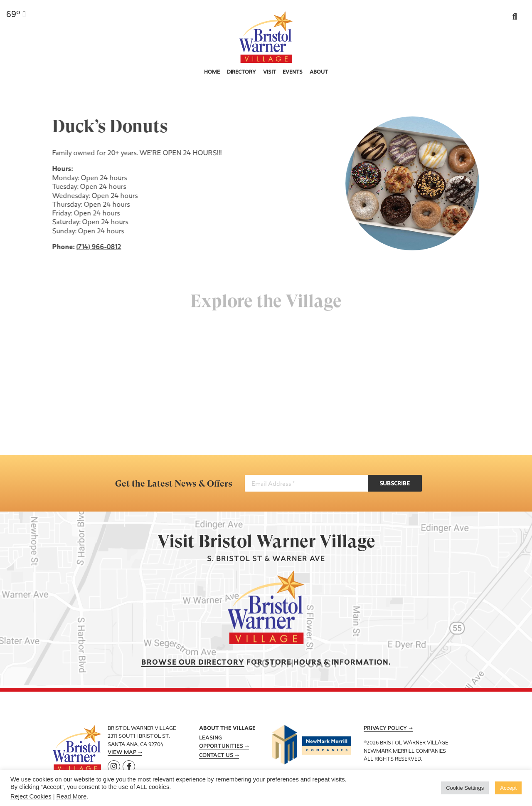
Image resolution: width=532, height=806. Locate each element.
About (319, 72)
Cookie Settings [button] (465, 788)
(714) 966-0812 (98, 247)
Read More (72, 796)
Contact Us (216, 756)
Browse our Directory (193, 663)
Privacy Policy (385, 729)
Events (293, 72)
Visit (270, 72)
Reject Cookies (31, 796)
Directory (241, 72)
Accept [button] (508, 788)
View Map (122, 753)
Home (212, 72)
